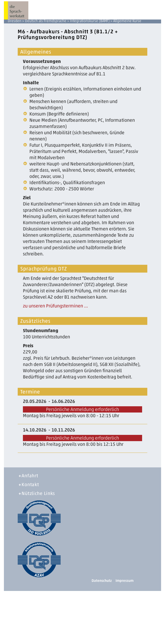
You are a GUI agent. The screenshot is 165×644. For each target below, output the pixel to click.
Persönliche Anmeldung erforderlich (82, 409)
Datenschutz (102, 581)
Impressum (125, 581)
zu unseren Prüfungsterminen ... (55, 306)
